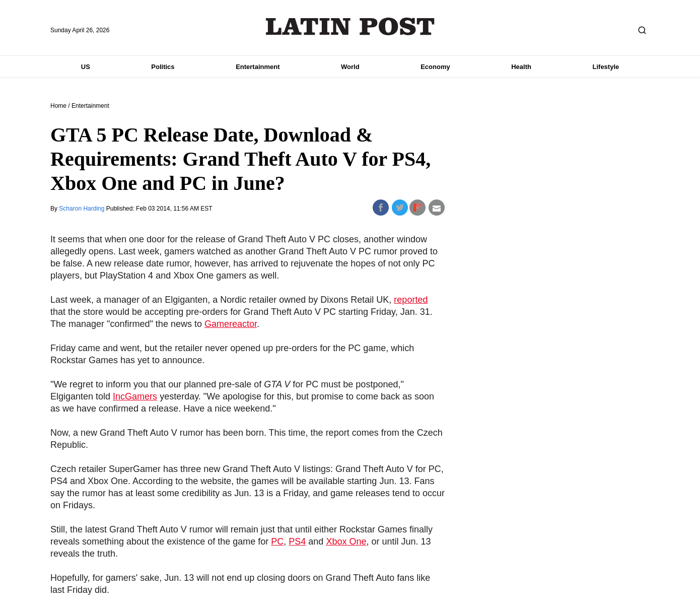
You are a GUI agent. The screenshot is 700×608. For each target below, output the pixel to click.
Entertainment (258, 67)
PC (277, 542)
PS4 (297, 542)
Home (58, 106)
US (86, 67)
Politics (163, 67)
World (350, 67)
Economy (435, 67)
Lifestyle (606, 67)
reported (411, 300)
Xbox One (346, 542)
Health (521, 67)
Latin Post (350, 26)
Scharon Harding (82, 209)
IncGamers (135, 396)
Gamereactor (231, 324)
